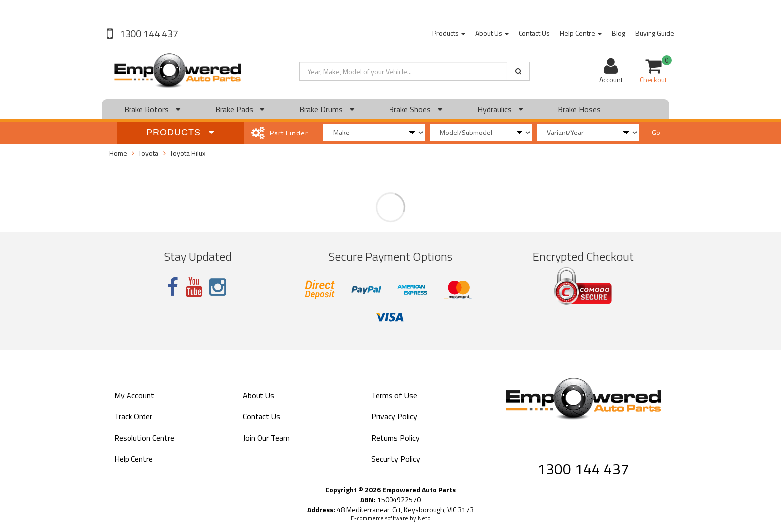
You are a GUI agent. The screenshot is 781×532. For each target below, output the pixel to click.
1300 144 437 (148, 34)
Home (118, 153)
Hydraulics (500, 109)
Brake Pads (240, 109)
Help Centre (581, 33)
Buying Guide (655, 33)
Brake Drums (327, 109)
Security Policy (396, 459)
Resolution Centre (144, 438)
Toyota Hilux (188, 153)
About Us (492, 33)
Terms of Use (394, 395)
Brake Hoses (579, 109)
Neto (424, 518)
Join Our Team (266, 438)
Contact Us (534, 33)
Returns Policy (395, 438)
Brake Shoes (416, 109)
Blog (618, 33)
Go (656, 132)
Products (449, 33)
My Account (134, 395)
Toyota (148, 153)
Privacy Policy (394, 416)
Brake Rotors (152, 109)
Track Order (133, 416)
